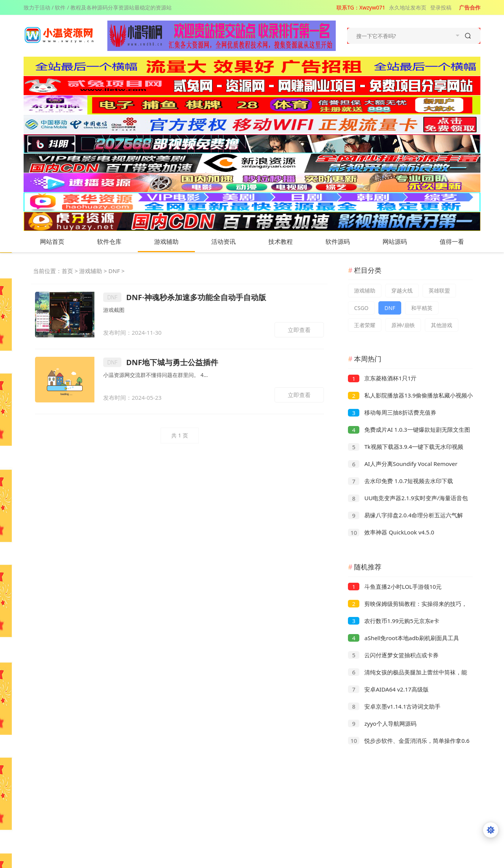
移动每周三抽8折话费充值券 (392, 412)
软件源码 (345, 242)
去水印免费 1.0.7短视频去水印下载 (400, 481)
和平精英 (422, 308)
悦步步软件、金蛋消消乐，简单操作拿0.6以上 (409, 742)
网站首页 (52, 242)
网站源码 (402, 242)
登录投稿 (441, 7)
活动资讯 (231, 242)
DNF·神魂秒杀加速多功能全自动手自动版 (185, 297)
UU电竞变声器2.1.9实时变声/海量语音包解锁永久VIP (408, 499)
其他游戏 (442, 325)
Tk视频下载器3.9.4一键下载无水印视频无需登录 (406, 448)
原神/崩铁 (403, 325)
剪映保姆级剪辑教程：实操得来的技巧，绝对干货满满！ (408, 605)
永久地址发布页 (408, 7)
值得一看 (459, 242)
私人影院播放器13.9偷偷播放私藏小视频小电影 (410, 396)
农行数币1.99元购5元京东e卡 (394, 621)
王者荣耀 (365, 325)
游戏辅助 (174, 242)
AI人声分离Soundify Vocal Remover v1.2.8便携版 (403, 465)
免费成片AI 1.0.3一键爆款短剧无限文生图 (409, 429)
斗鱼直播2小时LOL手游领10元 (395, 587)
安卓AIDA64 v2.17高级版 (388, 689)
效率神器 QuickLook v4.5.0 (391, 532)
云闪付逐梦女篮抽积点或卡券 (393, 655)
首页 (67, 271)
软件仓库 (117, 242)
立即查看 (299, 330)
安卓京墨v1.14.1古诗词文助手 (394, 706)
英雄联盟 (439, 290)
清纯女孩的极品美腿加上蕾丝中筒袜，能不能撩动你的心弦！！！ (408, 673)
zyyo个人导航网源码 (382, 723)
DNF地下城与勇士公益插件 (161, 362)
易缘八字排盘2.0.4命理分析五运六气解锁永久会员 (405, 516)
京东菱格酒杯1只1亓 (382, 378)
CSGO (361, 308)
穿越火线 (402, 290)
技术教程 (288, 242)
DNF (114, 271)
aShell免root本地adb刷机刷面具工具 (403, 638)
